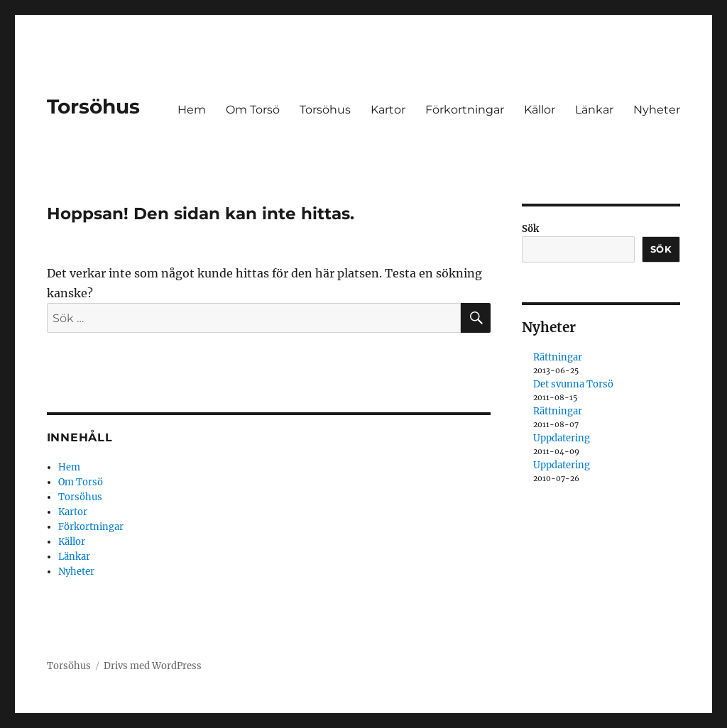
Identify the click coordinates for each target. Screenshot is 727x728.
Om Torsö (253, 110)
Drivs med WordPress (153, 666)
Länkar (594, 110)
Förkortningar (465, 110)
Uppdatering (562, 438)
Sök (530, 229)
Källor (540, 110)
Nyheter (657, 110)
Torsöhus (93, 106)
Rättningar (558, 357)
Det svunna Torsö (573, 384)
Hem (192, 110)
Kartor (388, 110)
